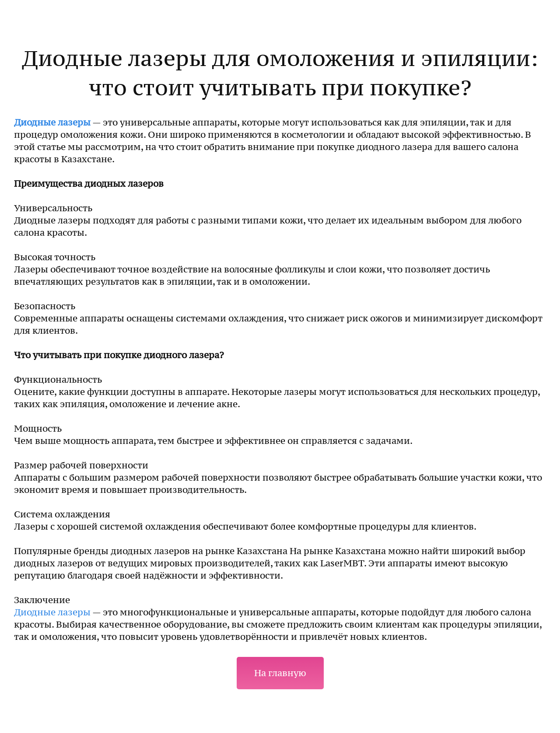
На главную (280, 673)
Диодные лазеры (52, 122)
